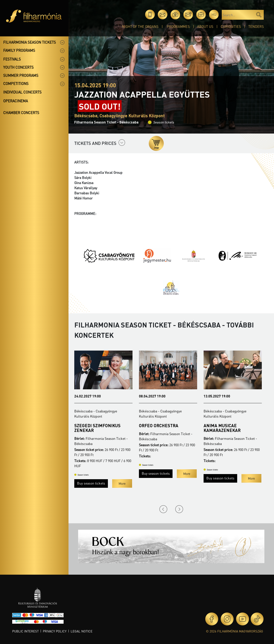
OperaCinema (16, 101)
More (122, 483)
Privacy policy (55, 631)
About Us (205, 26)
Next (179, 509)
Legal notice (82, 631)
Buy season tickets (91, 483)
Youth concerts (18, 67)
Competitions (16, 83)
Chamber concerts (21, 113)
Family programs (19, 50)
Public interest (25, 631)
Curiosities (231, 26)
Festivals (12, 59)
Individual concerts (22, 92)
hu (214, 14)
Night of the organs (140, 26)
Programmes (178, 26)
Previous (163, 509)
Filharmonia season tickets (30, 42)
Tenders (256, 26)
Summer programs (21, 75)
